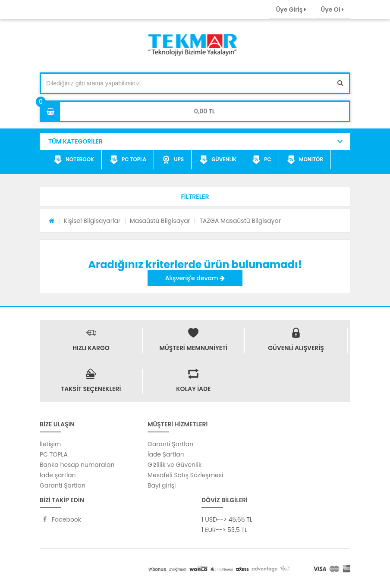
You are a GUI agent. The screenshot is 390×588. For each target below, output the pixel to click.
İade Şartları (166, 454)
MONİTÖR (305, 160)
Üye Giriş (291, 9)
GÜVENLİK (218, 160)
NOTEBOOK (74, 160)
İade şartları (58, 475)
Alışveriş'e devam (195, 278)
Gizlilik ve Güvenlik (175, 465)
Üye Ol (332, 9)
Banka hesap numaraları (77, 465)
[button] (195, 197)
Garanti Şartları (63, 485)
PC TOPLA (128, 160)
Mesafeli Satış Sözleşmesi (186, 475)
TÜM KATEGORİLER (75, 141)
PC (262, 160)
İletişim (50, 444)
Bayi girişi (162, 485)
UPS (173, 160)
